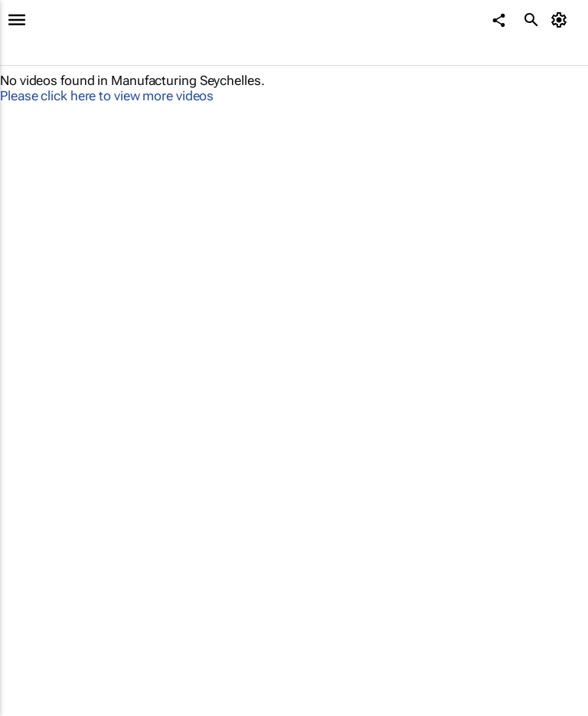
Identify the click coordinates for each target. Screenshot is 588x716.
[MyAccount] (562, 20)
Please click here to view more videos (107, 96)
